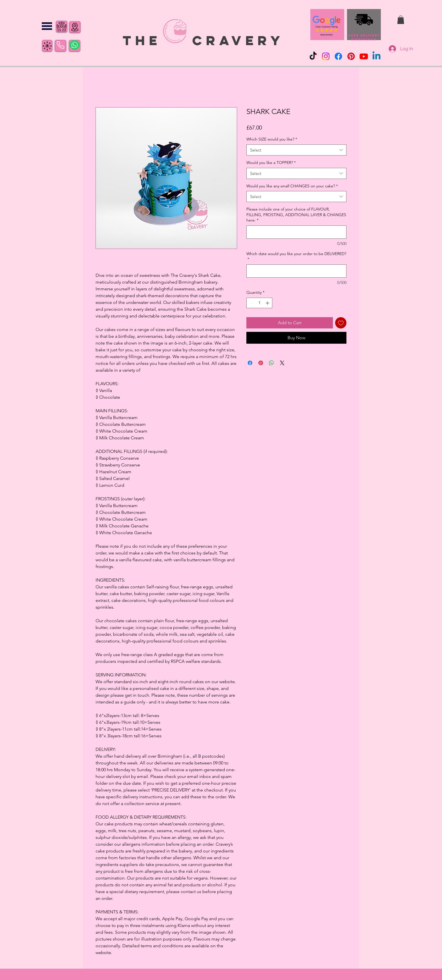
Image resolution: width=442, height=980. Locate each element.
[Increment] (268, 303)
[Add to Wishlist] (341, 323)
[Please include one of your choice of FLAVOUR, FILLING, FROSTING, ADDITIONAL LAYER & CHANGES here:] (296, 232)
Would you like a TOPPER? (271, 163)
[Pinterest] (351, 56)
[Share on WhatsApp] (271, 363)
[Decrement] (251, 303)
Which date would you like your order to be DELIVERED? (296, 256)
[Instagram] (326, 56)
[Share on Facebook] (250, 363)
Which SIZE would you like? (272, 139)
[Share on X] (282, 363)
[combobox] (296, 150)
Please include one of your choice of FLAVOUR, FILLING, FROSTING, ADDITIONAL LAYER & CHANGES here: (296, 215)
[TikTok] (313, 56)
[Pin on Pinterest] (261, 363)
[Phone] (60, 45)
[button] (47, 26)
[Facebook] (338, 56)
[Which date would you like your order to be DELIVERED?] (296, 271)
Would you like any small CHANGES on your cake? (292, 186)
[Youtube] (364, 56)
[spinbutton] (259, 303)
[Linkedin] (376, 56)
